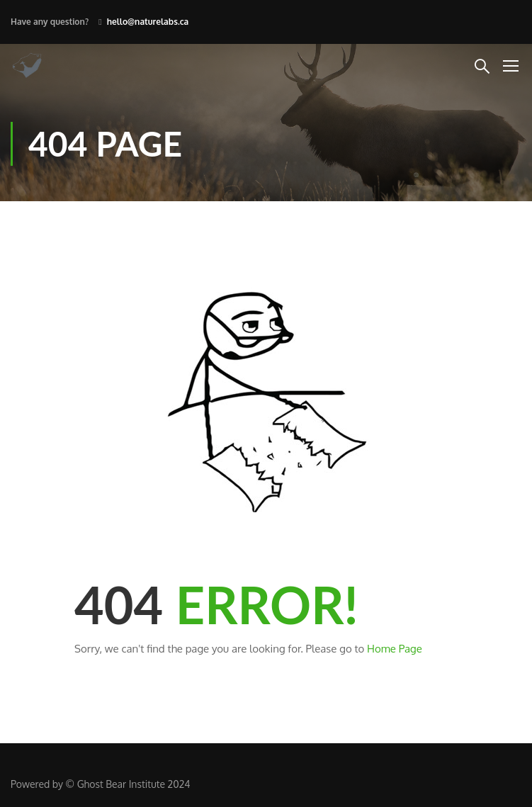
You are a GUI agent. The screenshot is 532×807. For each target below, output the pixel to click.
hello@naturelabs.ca (148, 22)
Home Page (395, 649)
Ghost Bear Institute (121, 784)
